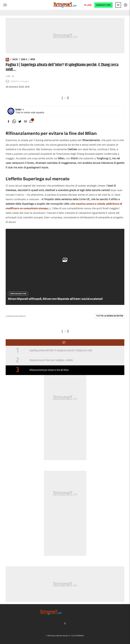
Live (89, 5)
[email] (25, 122)
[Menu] (5, 5)
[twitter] (20, 122)
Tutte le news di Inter (110, 316)
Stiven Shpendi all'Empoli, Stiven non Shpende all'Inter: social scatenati (55, 299)
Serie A (24, 60)
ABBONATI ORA (103, 5)
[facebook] (8, 122)
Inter (33, 60)
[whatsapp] (14, 122)
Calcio (15, 60)
